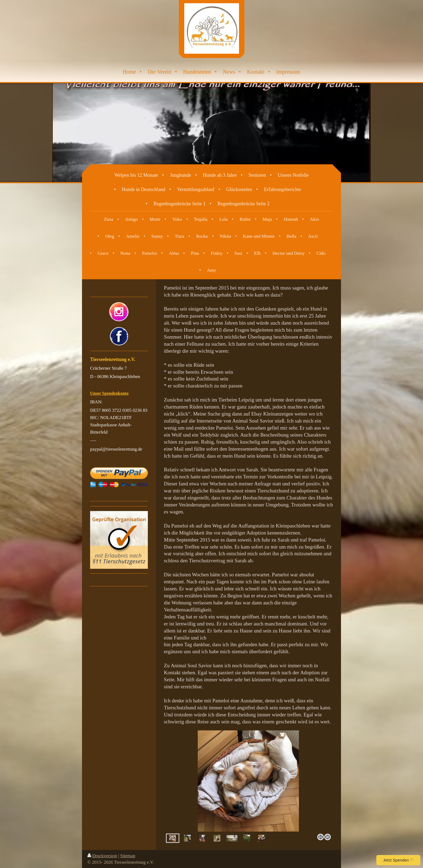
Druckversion (102, 856)
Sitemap (128, 856)
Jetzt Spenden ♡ (398, 860)
